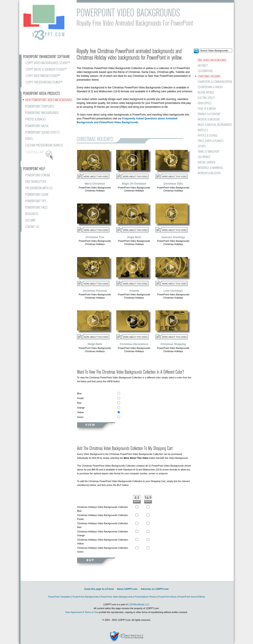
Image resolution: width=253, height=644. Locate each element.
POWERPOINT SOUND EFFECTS (42, 133)
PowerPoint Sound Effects (192, 597)
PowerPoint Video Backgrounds (116, 597)
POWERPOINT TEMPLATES (40, 107)
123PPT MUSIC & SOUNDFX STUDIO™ (46, 70)
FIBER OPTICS (205, 103)
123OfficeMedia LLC (139, 604)
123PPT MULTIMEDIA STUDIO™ (43, 76)
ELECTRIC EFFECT (206, 98)
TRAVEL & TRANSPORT (209, 152)
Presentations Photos (145, 597)
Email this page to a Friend (99, 589)
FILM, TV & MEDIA (207, 109)
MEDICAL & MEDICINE (209, 119)
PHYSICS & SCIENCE (208, 136)
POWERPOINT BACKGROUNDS (42, 113)
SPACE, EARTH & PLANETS (211, 141)
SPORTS (202, 146)
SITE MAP (30, 221)
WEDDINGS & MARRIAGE (210, 168)
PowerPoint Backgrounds (86, 597)
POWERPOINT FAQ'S (36, 208)
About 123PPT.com (127, 589)
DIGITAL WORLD (206, 93)
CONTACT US (32, 227)
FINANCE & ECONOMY (209, 114)
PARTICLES (203, 130)
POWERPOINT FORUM (38, 175)
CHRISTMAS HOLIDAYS (209, 76)
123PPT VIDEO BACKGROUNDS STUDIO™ (48, 63)
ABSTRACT (203, 66)
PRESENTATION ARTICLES (39, 188)
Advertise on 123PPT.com (155, 589)
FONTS (29, 139)
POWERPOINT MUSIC (37, 126)
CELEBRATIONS (205, 71)
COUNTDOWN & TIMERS (210, 87)
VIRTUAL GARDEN (206, 163)
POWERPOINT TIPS (36, 201)
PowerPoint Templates (59, 597)
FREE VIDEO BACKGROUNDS (212, 60)
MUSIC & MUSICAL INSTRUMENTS (209, 125)
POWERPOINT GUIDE (37, 195)
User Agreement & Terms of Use (82, 612)
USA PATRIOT (204, 157)
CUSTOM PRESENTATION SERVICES (44, 146)
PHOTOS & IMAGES (36, 119)
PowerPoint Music (167, 597)
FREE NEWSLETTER (36, 182)
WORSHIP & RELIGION (209, 173)
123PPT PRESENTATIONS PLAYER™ (44, 82)
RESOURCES (32, 214)
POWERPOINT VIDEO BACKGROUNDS (49, 100)
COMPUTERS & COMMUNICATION (215, 82)
